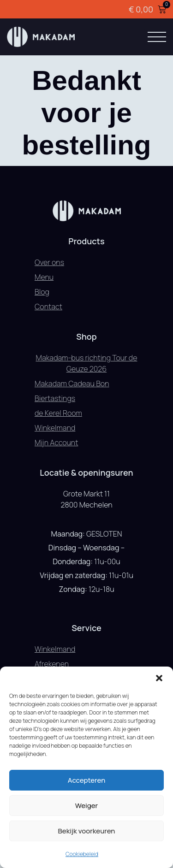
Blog (42, 292)
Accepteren (87, 780)
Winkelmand (55, 428)
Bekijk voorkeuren (87, 831)
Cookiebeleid (82, 854)
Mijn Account (56, 443)
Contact (48, 307)
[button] (159, 678)
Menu (44, 277)
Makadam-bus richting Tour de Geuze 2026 (87, 363)
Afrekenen (52, 664)
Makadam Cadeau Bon (72, 384)
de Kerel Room (58, 413)
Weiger (86, 806)
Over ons (49, 262)
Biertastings (55, 398)
